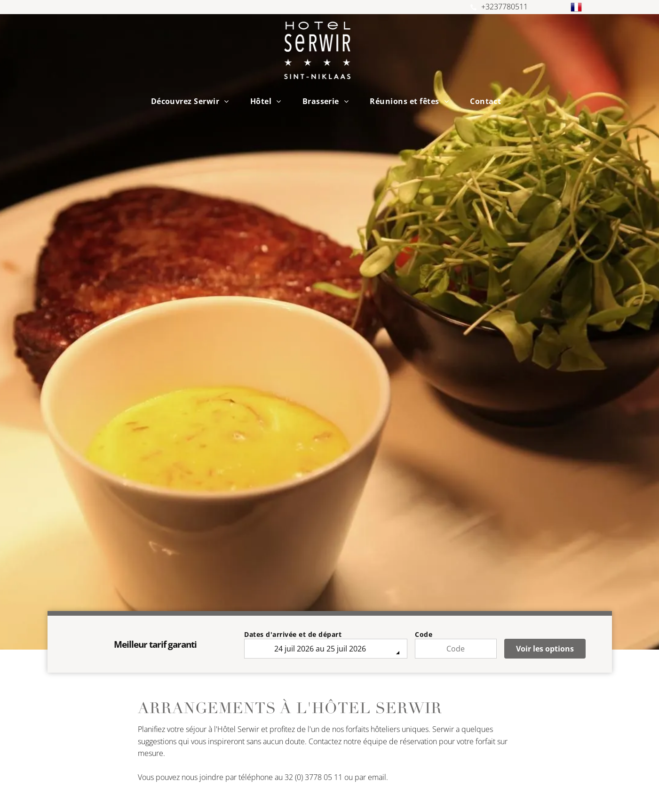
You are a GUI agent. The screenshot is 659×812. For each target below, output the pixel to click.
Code (424, 634)
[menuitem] (194, 101)
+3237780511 (504, 7)
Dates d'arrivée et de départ (293, 634)
